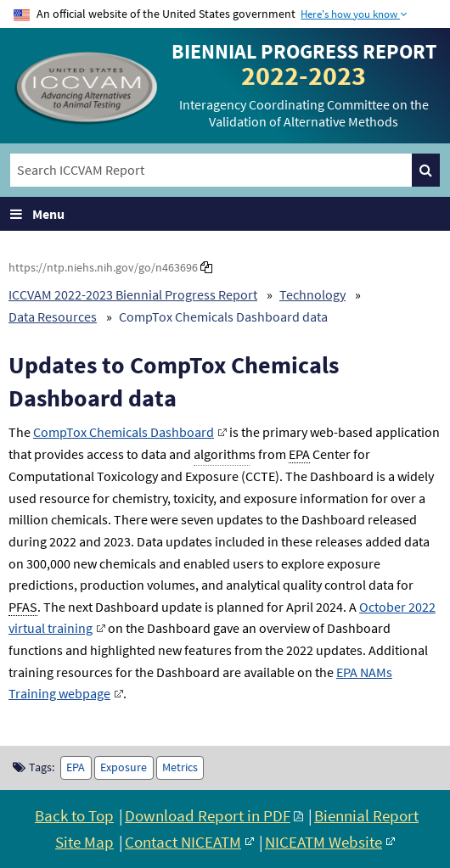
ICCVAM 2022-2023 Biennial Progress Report (133, 294)
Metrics (180, 767)
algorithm (222, 454)
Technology (312, 294)
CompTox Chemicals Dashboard (124, 432)
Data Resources (53, 316)
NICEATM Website (323, 842)
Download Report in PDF (208, 815)
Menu (48, 214)
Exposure (124, 767)
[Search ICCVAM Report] (211, 170)
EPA (76, 767)
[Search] (426, 170)
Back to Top (74, 815)
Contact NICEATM (183, 842)
